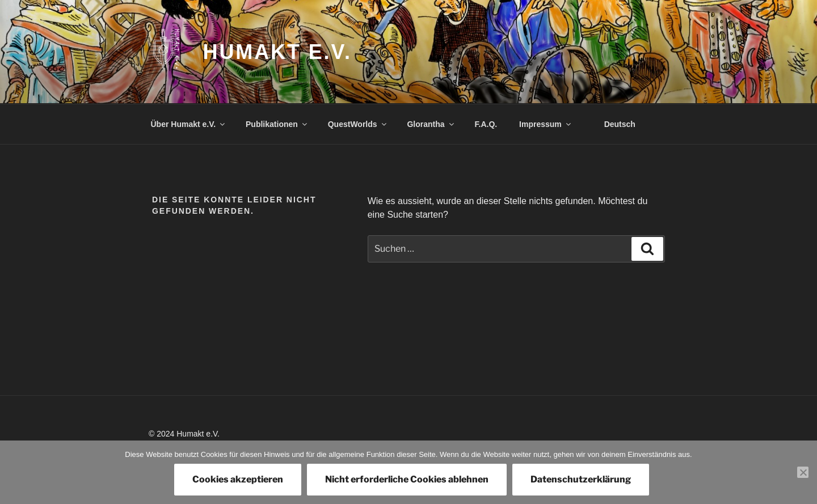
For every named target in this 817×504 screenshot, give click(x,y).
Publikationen (277, 124)
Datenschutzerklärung (581, 479)
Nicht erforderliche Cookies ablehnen (407, 479)
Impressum (546, 124)
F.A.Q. (486, 124)
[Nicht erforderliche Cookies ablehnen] (803, 472)
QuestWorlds (358, 124)
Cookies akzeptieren (238, 479)
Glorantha (431, 124)
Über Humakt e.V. (189, 124)
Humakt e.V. (277, 52)
